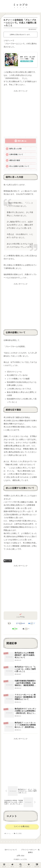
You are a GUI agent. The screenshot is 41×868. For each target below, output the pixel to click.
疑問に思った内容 (15, 149)
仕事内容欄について (16, 154)
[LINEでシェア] (15, 629)
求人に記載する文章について (19, 166)
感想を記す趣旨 (15, 160)
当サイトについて (11, 850)
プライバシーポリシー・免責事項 (30, 851)
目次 (19, 141)
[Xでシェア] (9, 623)
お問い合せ (21, 856)
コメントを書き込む (22, 826)
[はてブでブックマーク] (32, 623)
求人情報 (8, 561)
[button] (26, 629)
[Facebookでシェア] (20, 623)
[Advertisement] (20, 113)
